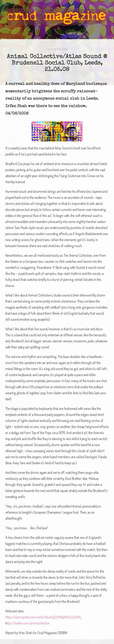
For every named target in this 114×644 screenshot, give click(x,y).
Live (48, 49)
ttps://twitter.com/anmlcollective (28, 623)
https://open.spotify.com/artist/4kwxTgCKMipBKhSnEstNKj (43, 617)
